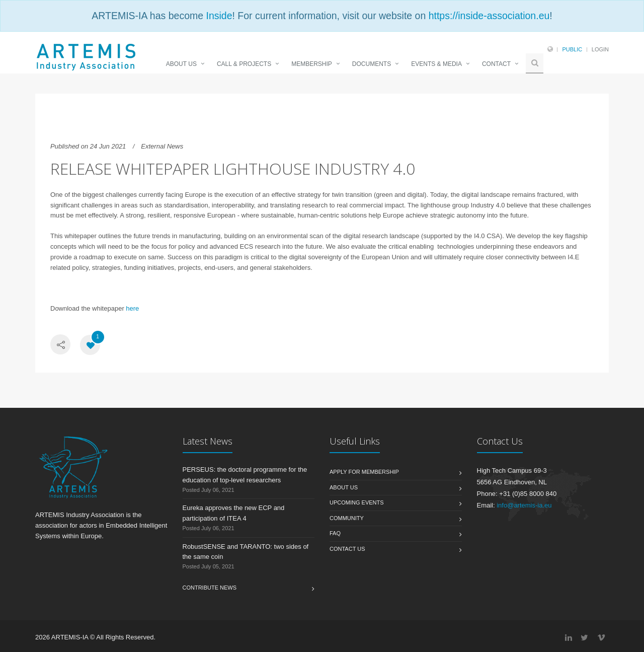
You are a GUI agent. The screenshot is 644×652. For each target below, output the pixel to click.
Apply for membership (364, 472)
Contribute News (210, 588)
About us (344, 487)
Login (600, 49)
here (132, 308)
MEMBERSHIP (312, 64)
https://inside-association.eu (489, 16)
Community (347, 518)
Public (572, 49)
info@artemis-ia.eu (524, 505)
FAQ (335, 533)
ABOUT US (181, 64)
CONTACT (496, 64)
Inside (219, 16)
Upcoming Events (357, 502)
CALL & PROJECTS (244, 64)
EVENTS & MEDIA (436, 64)
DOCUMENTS (372, 64)
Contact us (347, 549)
